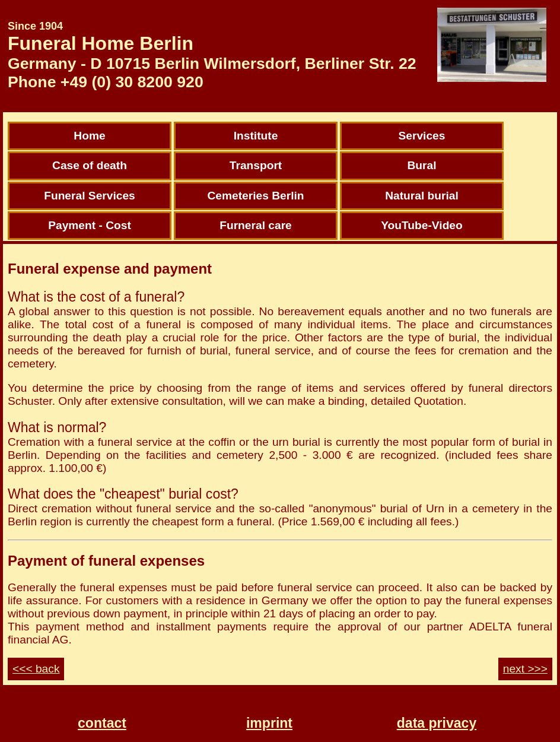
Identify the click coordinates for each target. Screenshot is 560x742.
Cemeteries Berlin (255, 196)
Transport (256, 165)
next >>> (525, 669)
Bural (421, 165)
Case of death (90, 165)
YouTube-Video (422, 225)
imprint (269, 723)
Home (89, 136)
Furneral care (256, 225)
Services (422, 136)
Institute (256, 136)
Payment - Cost (90, 225)
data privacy (437, 723)
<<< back (36, 669)
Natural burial (422, 196)
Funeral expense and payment (110, 269)
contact (102, 723)
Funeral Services (90, 196)
